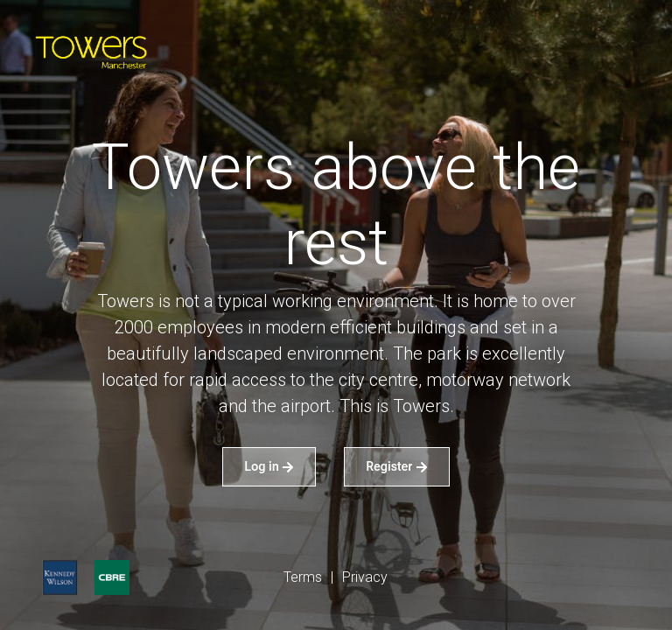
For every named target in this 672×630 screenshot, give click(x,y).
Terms (303, 577)
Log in (269, 466)
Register (397, 466)
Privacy (365, 577)
